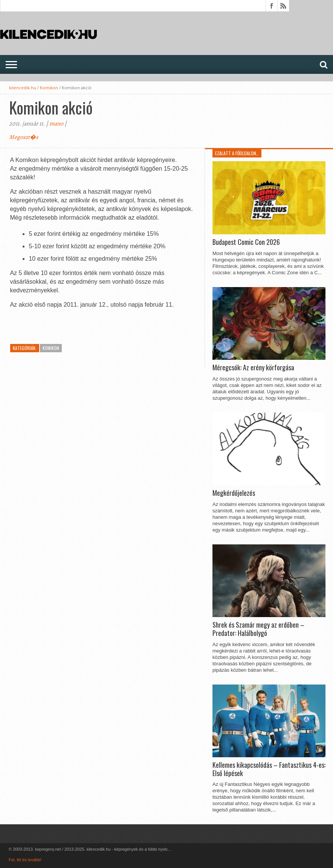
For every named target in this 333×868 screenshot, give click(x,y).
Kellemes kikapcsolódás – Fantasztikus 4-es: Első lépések (269, 769)
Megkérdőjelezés (234, 493)
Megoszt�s (24, 137)
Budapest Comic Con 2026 (246, 242)
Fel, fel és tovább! (25, 860)
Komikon (49, 88)
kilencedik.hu (23, 88)
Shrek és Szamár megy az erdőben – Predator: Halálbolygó (258, 629)
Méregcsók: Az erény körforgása (253, 368)
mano (56, 124)
